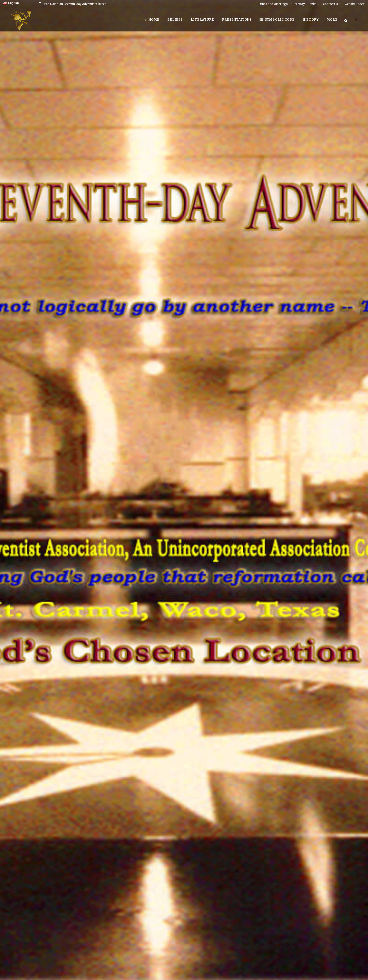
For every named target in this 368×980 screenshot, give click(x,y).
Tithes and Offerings (273, 4)
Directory (298, 4)
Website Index (355, 4)
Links (312, 4)
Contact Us (330, 4)
